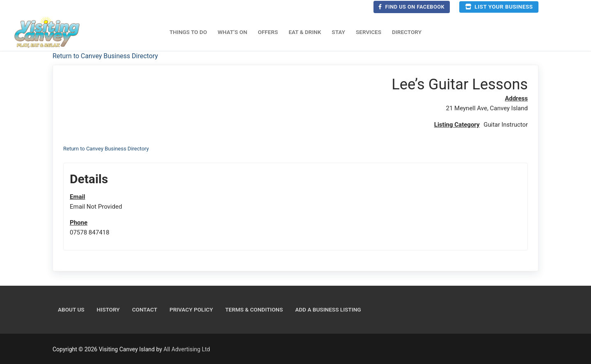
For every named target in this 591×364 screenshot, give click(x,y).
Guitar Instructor (505, 125)
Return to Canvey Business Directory (105, 56)
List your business (499, 7)
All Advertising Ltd (187, 349)
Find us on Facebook (411, 7)
